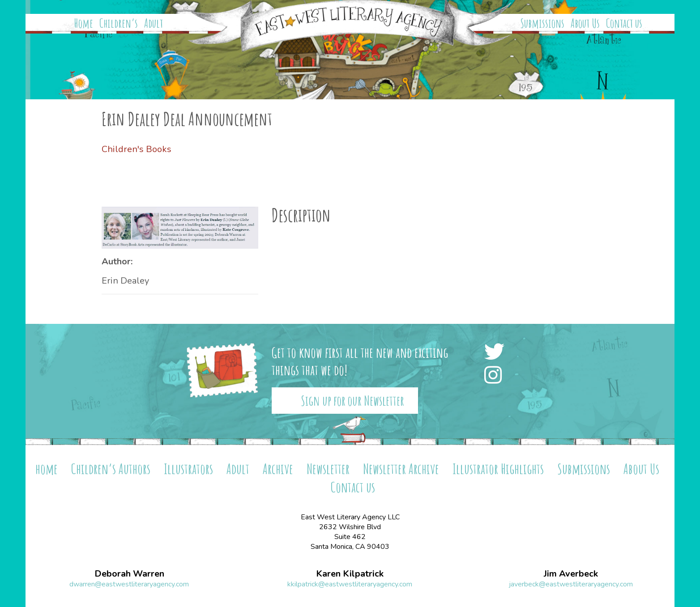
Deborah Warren (129, 574)
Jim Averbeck (571, 574)
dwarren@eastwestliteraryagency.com (129, 584)
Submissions (542, 23)
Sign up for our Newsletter (352, 401)
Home (84, 23)
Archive (278, 469)
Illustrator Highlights (498, 469)
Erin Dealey (125, 281)
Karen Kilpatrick (350, 574)
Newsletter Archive (401, 469)
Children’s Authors (111, 469)
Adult (154, 23)
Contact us (624, 23)
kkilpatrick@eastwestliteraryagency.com (350, 584)
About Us (585, 23)
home (47, 469)
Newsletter (328, 469)
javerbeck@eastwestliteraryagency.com (571, 584)
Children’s (119, 23)
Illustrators (188, 469)
